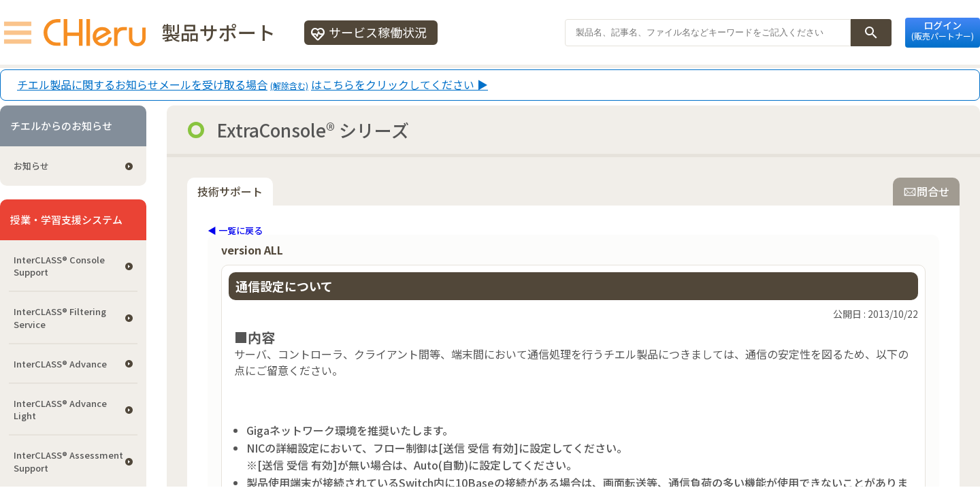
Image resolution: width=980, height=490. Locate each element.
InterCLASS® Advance (60, 364)
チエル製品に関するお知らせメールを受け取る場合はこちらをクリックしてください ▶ (252, 85)
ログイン (943, 30)
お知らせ (31, 166)
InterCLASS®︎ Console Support (59, 266)
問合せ (926, 191)
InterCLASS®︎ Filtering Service (60, 317)
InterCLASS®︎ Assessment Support (68, 461)
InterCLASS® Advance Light (60, 409)
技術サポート (230, 191)
